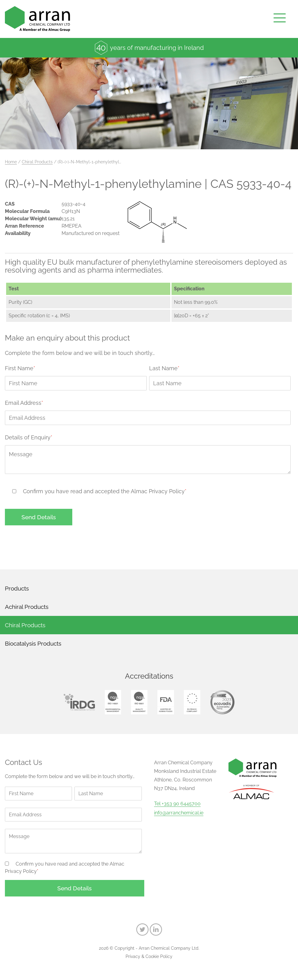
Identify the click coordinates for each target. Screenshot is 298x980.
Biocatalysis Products (33, 643)
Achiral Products (27, 607)
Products (17, 588)
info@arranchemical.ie (179, 813)
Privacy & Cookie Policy (149, 956)
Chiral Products (37, 162)
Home (11, 162)
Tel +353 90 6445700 (177, 804)
